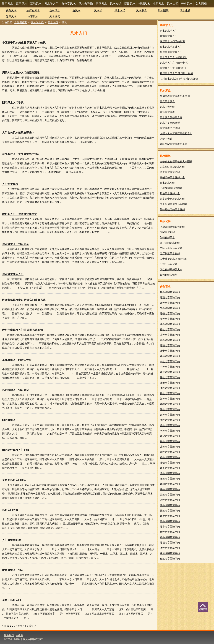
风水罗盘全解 (167, 107)
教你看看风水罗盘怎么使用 (175, 96)
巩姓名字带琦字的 (170, 340)
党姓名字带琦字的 (170, 324)
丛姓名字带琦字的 (170, 329)
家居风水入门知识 (13, 570)
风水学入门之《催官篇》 (174, 57)
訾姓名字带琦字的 (170, 425)
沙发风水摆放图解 (170, 172)
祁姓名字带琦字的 (170, 399)
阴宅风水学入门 (169, 31)
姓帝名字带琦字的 (170, 351)
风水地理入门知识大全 (15, 390)
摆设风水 (130, 4)
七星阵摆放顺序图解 (171, 188)
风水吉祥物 (86, 4)
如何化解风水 (167, 237)
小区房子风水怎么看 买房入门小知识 (24, 43)
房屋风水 (101, 4)
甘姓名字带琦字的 (170, 377)
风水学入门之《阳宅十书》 (175, 63)
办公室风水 (69, 4)
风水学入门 (51, 4)
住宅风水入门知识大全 (15, 244)
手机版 (19, 635)
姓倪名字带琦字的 (170, 313)
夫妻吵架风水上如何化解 (174, 259)
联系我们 (9, 635)
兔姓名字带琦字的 (170, 537)
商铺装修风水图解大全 (172, 177)
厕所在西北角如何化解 (172, 227)
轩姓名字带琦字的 (170, 452)
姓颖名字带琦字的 (170, 484)
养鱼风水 (187, 4)
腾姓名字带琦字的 (170, 420)
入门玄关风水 (10, 184)
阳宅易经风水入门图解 (15, 450)
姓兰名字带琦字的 (170, 372)
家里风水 (22, 4)
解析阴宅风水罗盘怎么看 (174, 144)
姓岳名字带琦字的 (170, 356)
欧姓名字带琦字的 (170, 441)
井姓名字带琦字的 (170, 447)
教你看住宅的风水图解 (172, 209)
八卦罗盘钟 (166, 139)
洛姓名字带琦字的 (170, 431)
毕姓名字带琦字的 (170, 367)
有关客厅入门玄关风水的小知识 (21, 154)
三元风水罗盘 (167, 101)
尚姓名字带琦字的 (170, 308)
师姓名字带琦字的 (170, 303)
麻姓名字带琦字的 (170, 479)
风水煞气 (55, 16)
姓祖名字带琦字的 (170, 543)
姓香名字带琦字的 (170, 527)
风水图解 (163, 10)
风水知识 (116, 4)
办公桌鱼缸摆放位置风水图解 (176, 161)
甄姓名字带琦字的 (170, 415)
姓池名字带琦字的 (170, 383)
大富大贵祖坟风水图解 (172, 199)
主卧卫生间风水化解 (171, 248)
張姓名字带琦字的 (170, 495)
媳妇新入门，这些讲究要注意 (19, 214)
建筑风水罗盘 (167, 112)
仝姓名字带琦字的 (170, 559)
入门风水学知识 (11, 540)
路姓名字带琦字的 (170, 457)
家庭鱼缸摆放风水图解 (172, 167)
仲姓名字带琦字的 (170, 409)
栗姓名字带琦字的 (170, 511)
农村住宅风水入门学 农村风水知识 (23, 330)
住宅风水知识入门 (13, 274)
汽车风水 (33, 16)
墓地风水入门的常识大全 (17, 360)
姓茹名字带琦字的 (170, 345)
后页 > (32, 626)
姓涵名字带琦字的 (170, 297)
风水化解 (185, 10)
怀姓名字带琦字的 (170, 473)
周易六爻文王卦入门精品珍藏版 (21, 73)
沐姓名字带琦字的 (170, 548)
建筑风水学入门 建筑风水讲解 (176, 73)
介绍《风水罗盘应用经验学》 (176, 133)
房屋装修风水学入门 (171, 52)
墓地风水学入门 (169, 36)
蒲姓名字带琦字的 (170, 505)
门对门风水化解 (169, 264)
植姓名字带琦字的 (170, 532)
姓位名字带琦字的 (170, 516)
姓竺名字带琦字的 (170, 553)
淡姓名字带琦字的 (170, 388)
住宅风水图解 (167, 183)
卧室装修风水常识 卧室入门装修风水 (24, 300)
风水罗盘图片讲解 (170, 128)
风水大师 (173, 4)
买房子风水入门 (11, 600)
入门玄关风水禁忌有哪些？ (18, 133)
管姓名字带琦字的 (170, 521)
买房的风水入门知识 (14, 480)
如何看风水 (33, 10)
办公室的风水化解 (170, 243)
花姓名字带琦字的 (170, 335)
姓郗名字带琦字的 (170, 404)
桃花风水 (158, 4)
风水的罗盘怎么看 (170, 123)
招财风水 (144, 4)
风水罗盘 (142, 10)
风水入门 (120, 10)
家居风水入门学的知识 (172, 41)
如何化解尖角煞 (169, 275)
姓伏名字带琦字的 (170, 463)
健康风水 (11, 16)
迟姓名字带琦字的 (170, 500)
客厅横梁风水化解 (170, 253)
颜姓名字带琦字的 (170, 393)
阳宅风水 (7, 4)
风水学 (98, 10)
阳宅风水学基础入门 (171, 47)
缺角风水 (11, 10)
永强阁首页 (21, 22)
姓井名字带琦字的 (170, 489)
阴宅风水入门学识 (13, 103)
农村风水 (55, 10)
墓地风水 (36, 4)
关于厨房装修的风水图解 (174, 204)
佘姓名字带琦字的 (170, 361)
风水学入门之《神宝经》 (174, 68)
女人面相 (201, 4)
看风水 (76, 10)
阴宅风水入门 (10, 420)
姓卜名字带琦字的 (170, 468)
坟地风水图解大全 (170, 193)
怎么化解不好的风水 (171, 269)
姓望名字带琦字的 (170, 436)
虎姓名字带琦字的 (170, 319)
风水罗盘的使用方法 (171, 117)
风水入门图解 (10, 510)
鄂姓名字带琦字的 (170, 292)
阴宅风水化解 (167, 232)
